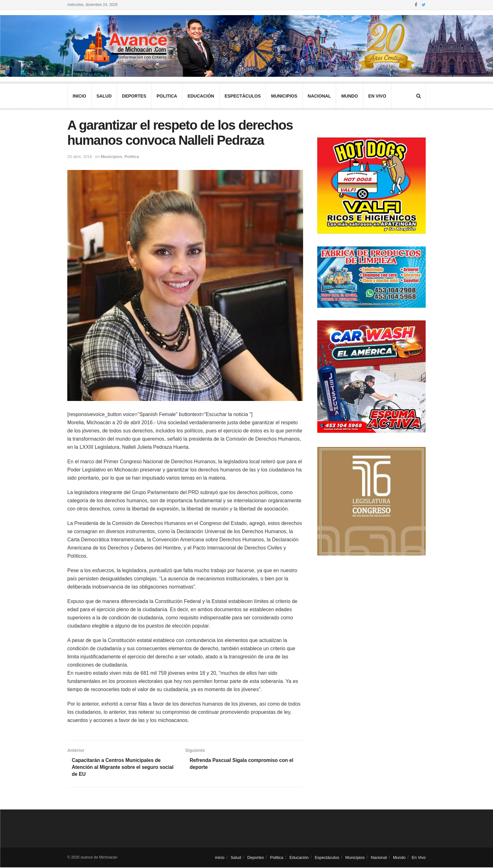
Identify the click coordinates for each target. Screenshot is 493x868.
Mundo (349, 96)
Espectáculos (243, 96)
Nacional (319, 96)
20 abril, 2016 (80, 157)
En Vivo (377, 96)
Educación (201, 96)
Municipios (284, 96)
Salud (104, 96)
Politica (167, 96)
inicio (79, 96)
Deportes (134, 96)
